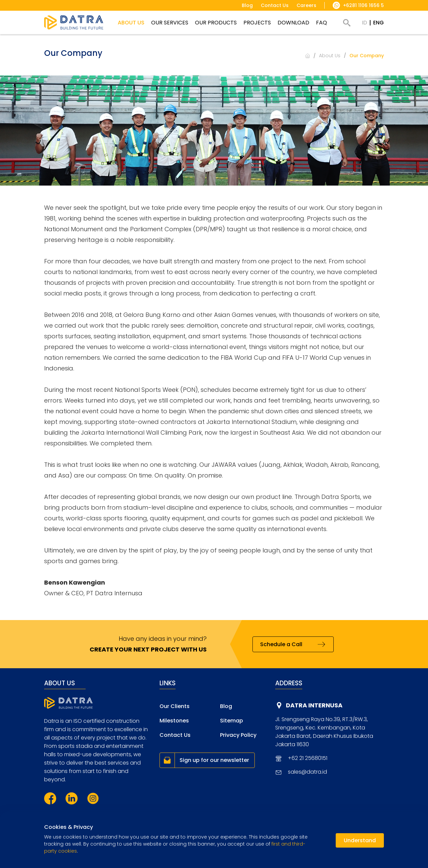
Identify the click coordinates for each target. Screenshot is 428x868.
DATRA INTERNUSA (314, 705)
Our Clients (175, 706)
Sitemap (232, 721)
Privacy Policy (238, 735)
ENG (379, 23)
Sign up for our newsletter (214, 760)
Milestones (174, 721)
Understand (360, 840)
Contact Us (175, 735)
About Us (330, 56)
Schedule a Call (281, 644)
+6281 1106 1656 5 (363, 5)
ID (364, 23)
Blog (226, 706)
